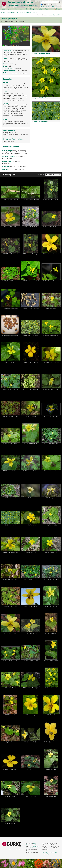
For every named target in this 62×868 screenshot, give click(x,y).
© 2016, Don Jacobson (31, 362)
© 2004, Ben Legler (51, 688)
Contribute (40, 9)
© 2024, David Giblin (10, 227)
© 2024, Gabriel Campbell (10, 200)
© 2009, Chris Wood (51, 633)
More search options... (48, 6)
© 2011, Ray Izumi (10, 498)
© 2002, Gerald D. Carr (10, 742)
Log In (58, 9)
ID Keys (32, 9)
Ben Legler (49, 15)
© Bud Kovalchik (51, 769)
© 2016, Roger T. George (51, 362)
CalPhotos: (6, 169)
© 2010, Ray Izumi (10, 525)
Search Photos (23, 9)
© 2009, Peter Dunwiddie (51, 579)
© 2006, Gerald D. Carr (10, 661)
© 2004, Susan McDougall (31, 688)
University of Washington (32, 847)
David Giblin (57, 15)
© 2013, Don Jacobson (51, 417)
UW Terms (45, 852)
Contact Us (46, 854)
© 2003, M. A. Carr (51, 715)
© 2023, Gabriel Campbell (10, 281)
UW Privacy (53, 852)
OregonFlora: (7, 161)
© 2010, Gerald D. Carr (31, 579)
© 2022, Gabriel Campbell (31, 308)
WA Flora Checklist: (9, 156)
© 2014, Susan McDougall (51, 389)
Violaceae (27, 13)
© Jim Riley (31, 769)
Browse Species (12, 9)
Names (44, 4)
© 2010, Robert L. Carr (51, 525)
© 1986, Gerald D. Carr (31, 742)
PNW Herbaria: (7, 150)
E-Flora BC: (6, 166)
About (47, 9)
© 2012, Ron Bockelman (51, 444)
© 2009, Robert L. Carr (10, 606)
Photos (51, 4)
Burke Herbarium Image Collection (30, 2)
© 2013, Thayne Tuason (10, 444)
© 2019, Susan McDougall (51, 335)
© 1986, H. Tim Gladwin (10, 769)
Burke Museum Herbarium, (32, 844)
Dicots (18, 13)
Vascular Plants (8, 13)
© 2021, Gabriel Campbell (10, 335)
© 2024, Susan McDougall (51, 200)
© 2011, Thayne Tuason (51, 471)
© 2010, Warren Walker (10, 579)
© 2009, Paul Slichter (31, 606)
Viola (35, 13)
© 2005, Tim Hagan (10, 688)
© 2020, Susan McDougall (31, 335)
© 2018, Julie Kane (10, 362)
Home (3, 9)
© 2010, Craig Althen (31, 552)
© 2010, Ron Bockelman (10, 552)
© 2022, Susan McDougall (51, 308)
